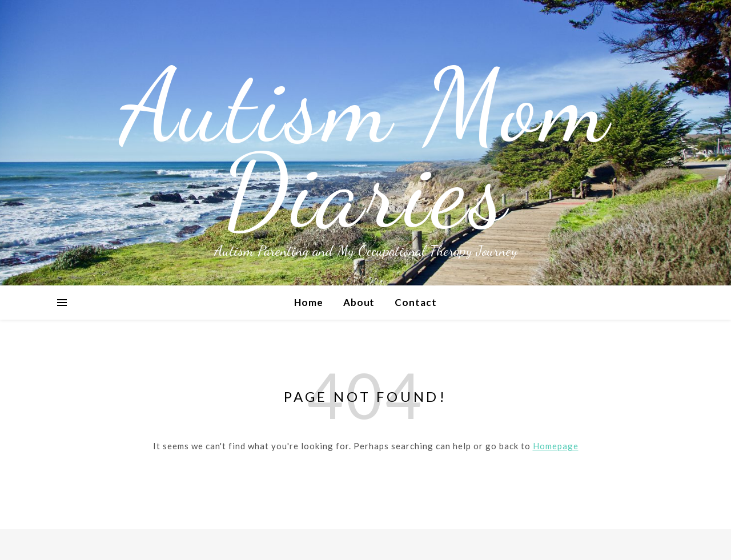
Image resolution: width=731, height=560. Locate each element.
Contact (415, 302)
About (359, 302)
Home (309, 302)
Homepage (556, 446)
